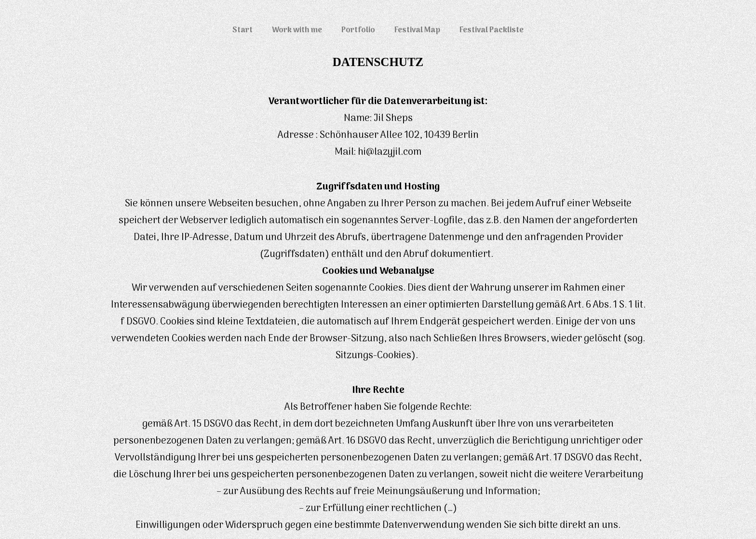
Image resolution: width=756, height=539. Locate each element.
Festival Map (417, 30)
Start (243, 30)
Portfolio (358, 30)
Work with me (297, 30)
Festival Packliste (492, 30)
